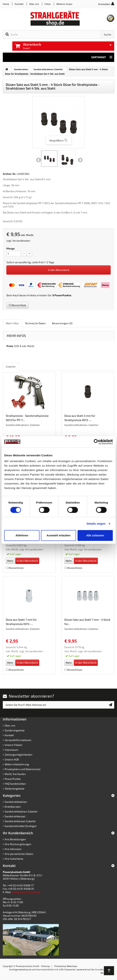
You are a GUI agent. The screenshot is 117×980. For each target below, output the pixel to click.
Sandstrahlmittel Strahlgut (21, 826)
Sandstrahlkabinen (16, 802)
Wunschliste (18, 305)
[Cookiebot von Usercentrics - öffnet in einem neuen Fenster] (96, 442)
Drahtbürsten (13, 807)
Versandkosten (21, 241)
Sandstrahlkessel (15, 816)
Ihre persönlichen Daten (19, 854)
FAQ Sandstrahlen (15, 784)
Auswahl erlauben (58, 535)
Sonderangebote (15, 730)
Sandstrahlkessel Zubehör (20, 821)
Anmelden (104, 4)
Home (6, 4)
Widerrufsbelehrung (17, 764)
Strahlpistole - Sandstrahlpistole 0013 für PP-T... (27, 418)
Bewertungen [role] (62, 323)
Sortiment (102, 57)
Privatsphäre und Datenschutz (23, 769)
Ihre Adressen (13, 849)
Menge (11, 248)
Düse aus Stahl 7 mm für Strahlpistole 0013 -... (21, 622)
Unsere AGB (12, 759)
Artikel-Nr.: (10, 174)
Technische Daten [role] (35, 323)
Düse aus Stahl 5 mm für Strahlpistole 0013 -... (80, 418)
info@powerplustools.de (26, 892)
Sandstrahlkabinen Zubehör (21, 811)
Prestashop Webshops (66, 966)
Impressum (11, 750)
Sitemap (46, 966)
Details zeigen (96, 524)
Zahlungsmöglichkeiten (18, 755)
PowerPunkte (63, 295)
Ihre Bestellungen (15, 839)
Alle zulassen (95, 535)
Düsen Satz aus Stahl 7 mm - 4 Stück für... (87, 622)
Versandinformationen (18, 740)
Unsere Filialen (14, 745)
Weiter (80, 160)
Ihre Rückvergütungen (18, 844)
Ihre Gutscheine (14, 859)
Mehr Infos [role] (12, 323)
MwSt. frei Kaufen (15, 774)
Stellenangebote (15, 788)
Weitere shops (64, 4)
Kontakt (19, 4)
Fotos (48, 4)
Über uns (34, 4)
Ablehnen (22, 535)
